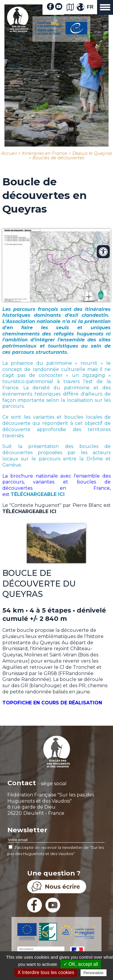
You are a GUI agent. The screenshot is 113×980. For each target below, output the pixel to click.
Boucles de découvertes (58, 158)
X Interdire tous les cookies (46, 972)
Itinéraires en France (45, 153)
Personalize (94, 973)
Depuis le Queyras (92, 153)
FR (90, 7)
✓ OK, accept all (81, 964)
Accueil (9, 153)
